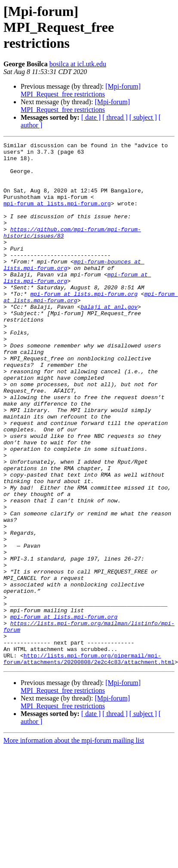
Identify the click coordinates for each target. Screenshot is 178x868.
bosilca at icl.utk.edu (78, 64)
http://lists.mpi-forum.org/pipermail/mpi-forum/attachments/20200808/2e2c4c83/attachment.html (89, 763)
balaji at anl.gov (109, 340)
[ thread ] (115, 117)
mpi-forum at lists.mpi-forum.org (57, 216)
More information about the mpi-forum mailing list (74, 845)
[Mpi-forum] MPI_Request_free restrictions (81, 90)
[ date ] (91, 117)
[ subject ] (143, 117)
